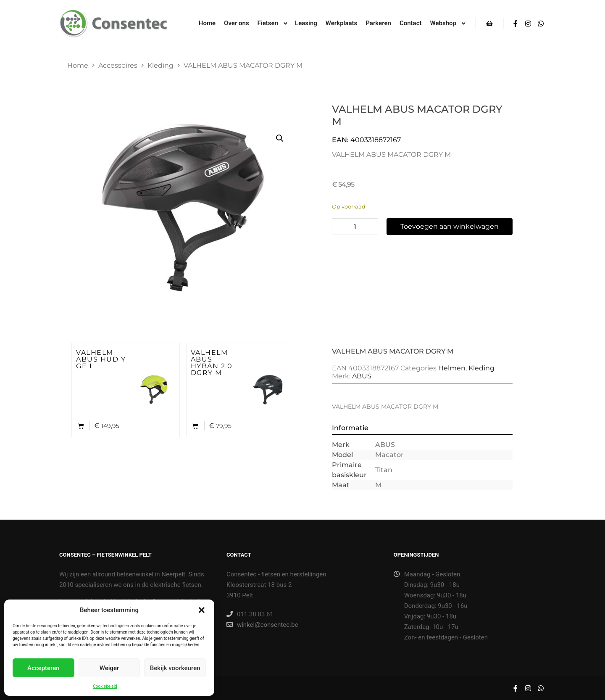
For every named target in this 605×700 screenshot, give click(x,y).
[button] (202, 610)
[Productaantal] (355, 227)
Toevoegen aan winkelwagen (450, 226)
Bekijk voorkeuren (175, 668)
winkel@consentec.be (262, 625)
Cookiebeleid (105, 686)
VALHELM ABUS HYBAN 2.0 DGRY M (212, 363)
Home (78, 65)
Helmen (452, 368)
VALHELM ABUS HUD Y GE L (101, 359)
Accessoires (118, 65)
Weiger (109, 668)
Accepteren (43, 668)
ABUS (362, 376)
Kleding (160, 65)
